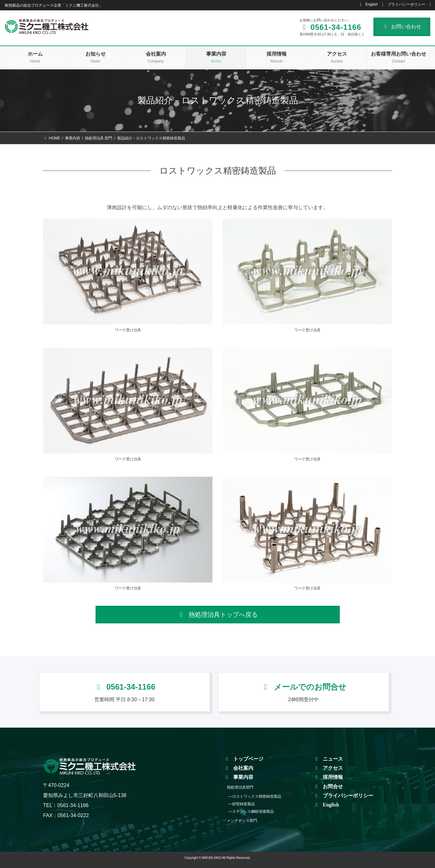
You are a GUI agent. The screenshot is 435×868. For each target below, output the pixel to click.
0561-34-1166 (124, 687)
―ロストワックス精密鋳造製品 (255, 796)
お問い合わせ (402, 27)
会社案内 (239, 768)
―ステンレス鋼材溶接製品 (251, 811)
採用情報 (328, 777)
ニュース (328, 759)
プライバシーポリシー (406, 5)
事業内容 (239, 777)
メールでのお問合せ (303, 687)
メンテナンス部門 (242, 821)
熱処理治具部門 (240, 787)
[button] (218, 615)
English (372, 5)
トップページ (244, 759)
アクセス (328, 768)
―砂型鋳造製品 (242, 804)
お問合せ (328, 787)
